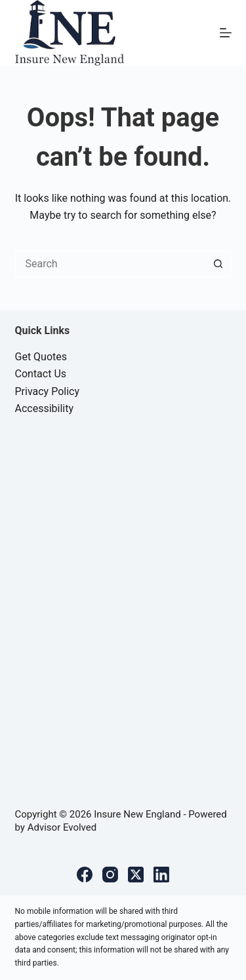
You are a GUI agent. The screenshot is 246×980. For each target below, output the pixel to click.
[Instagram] (110, 875)
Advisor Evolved (62, 827)
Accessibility (45, 408)
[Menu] (226, 33)
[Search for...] (110, 264)
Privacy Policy (48, 391)
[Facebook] (85, 875)
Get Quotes (41, 357)
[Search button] (218, 264)
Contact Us (41, 374)
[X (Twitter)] (136, 875)
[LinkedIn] (161, 875)
